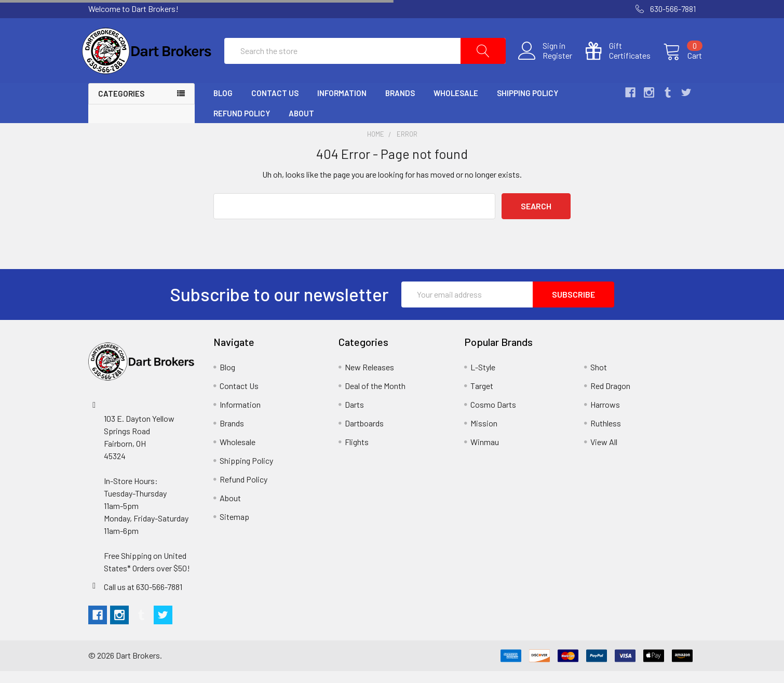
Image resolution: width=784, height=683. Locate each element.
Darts (354, 416)
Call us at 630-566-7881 (143, 599)
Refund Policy (242, 125)
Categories (121, 106)
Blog (223, 105)
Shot (599, 379)
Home (376, 146)
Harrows (605, 416)
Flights (357, 454)
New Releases (369, 379)
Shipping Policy (528, 105)
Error (407, 146)
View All (604, 454)
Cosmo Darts (493, 416)
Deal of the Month (375, 398)
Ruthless (606, 435)
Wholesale (456, 105)
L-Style (483, 379)
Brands (400, 105)
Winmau (485, 454)
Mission (484, 435)
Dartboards (364, 435)
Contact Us (275, 105)
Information (342, 105)
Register (551, 62)
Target (482, 398)
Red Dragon (610, 398)
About (301, 125)
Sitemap (234, 528)
